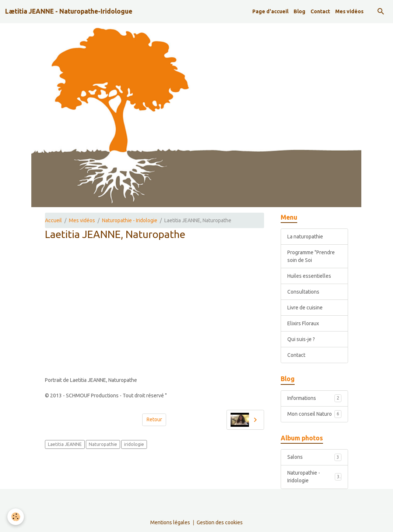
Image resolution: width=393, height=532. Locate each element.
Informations (314, 398)
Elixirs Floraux (303, 323)
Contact (320, 11)
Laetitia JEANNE (65, 444)
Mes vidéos (349, 11)
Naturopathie (103, 444)
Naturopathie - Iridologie (130, 220)
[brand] (69, 11)
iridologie (134, 444)
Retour (154, 419)
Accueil (53, 220)
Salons (314, 457)
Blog (299, 11)
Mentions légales (170, 522)
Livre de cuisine (305, 308)
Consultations (303, 292)
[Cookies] (16, 517)
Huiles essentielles (309, 276)
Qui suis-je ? (301, 339)
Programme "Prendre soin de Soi (311, 256)
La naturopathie (305, 237)
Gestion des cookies (220, 522)
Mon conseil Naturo (314, 414)
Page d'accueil (270, 11)
